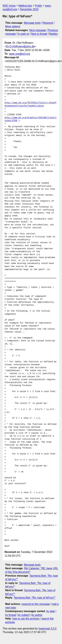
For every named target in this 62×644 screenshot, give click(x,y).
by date (50, 611)
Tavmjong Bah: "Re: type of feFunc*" (35, 598)
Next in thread (39, 34)
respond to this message (36, 604)
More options (13, 26)
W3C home (9, 6)
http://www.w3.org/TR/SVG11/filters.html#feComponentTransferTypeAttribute (31, 104)
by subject (24, 615)
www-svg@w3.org (19, 54)
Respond (48, 23)
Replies (53, 34)
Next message (38, 30)
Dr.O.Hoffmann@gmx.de (20, 46)
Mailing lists (25, 6)
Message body (32, 23)
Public (38, 6)
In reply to (23, 34)
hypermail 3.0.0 (47, 629)
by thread (11, 615)
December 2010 (29, 9)
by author (37, 615)
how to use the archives (26, 619)
